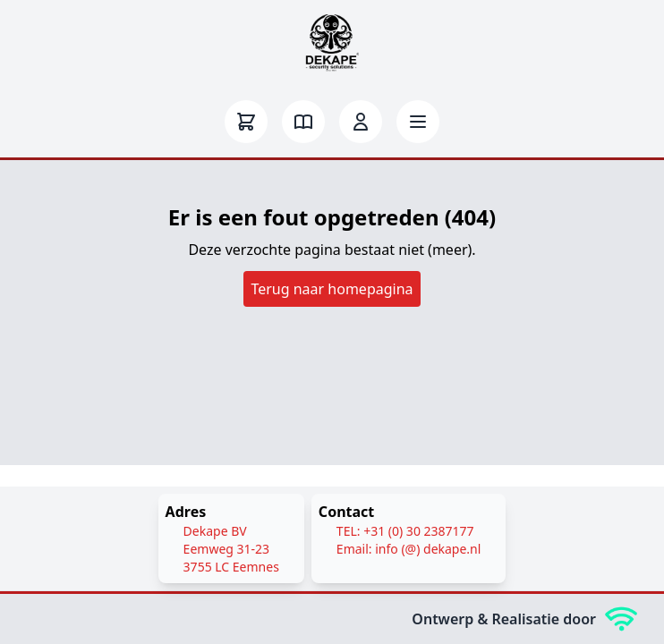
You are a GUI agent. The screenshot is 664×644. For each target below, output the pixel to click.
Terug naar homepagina (332, 289)
